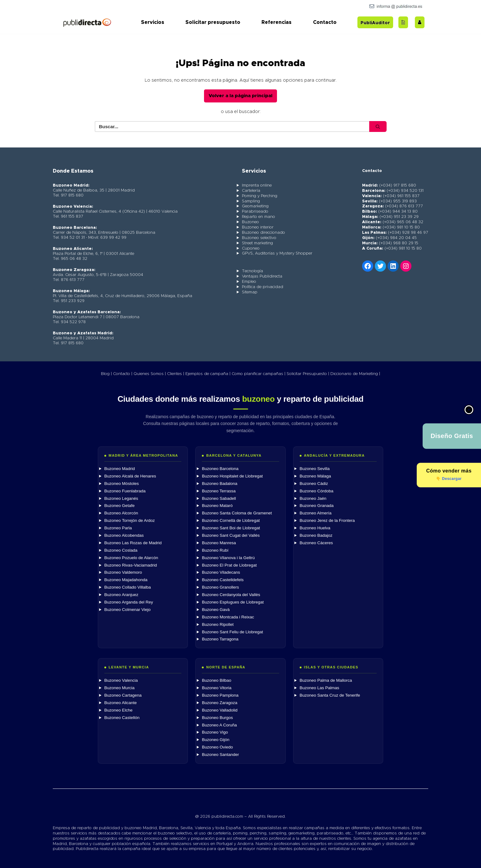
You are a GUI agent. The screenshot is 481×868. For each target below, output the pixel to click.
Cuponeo (251, 248)
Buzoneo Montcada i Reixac (228, 617)
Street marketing (257, 243)
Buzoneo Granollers (220, 587)
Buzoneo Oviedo (217, 747)
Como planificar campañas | (259, 374)
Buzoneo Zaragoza (220, 702)
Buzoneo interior (258, 227)
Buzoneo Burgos (217, 717)
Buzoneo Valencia (121, 680)
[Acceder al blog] (403, 22)
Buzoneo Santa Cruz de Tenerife (330, 695)
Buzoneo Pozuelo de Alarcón (131, 557)
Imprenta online (257, 185)
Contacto (325, 22)
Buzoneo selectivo (259, 238)
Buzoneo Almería (316, 513)
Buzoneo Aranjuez (121, 595)
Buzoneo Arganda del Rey (129, 602)
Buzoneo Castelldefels (223, 580)
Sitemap (250, 292)
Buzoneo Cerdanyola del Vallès (231, 595)
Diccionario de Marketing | (355, 374)
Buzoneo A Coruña (219, 725)
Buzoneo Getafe (120, 506)
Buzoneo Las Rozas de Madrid (133, 542)
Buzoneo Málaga (315, 476)
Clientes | (176, 374)
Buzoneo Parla (118, 528)
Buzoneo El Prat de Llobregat (229, 565)
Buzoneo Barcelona (220, 469)
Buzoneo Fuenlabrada (125, 491)
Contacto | (123, 374)
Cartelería (251, 190)
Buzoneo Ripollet (218, 624)
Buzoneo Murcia (120, 688)
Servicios (153, 22)
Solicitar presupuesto (213, 22)
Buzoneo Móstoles (122, 483)
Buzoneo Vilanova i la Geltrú (228, 557)
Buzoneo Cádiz (314, 483)
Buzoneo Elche (118, 710)
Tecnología (252, 271)
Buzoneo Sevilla (315, 469)
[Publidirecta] (87, 22)
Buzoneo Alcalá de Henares (130, 476)
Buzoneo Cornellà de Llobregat (231, 520)
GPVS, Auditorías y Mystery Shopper (277, 253)
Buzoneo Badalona (220, 483)
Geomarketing (255, 206)
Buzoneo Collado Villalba (128, 587)
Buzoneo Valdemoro (123, 572)
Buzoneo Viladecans (221, 572)
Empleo (249, 282)
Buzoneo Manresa (219, 542)
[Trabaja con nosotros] (420, 22)
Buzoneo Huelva (315, 528)
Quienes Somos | (150, 374)
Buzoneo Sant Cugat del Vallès (231, 535)
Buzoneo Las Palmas (320, 688)
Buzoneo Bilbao (217, 680)
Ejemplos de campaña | (208, 374)
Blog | (106, 374)
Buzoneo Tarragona (220, 639)
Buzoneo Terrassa (219, 491)
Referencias (277, 22)
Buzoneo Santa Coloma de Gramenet (237, 513)
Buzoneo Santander (220, 755)
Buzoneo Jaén (313, 498)
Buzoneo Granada (317, 506)
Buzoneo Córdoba (317, 491)
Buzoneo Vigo (215, 732)
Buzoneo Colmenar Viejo (127, 609)
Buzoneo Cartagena (123, 695)
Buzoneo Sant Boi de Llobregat (231, 528)
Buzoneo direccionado (263, 233)
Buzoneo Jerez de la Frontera (327, 520)
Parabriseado (255, 212)
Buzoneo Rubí (215, 550)
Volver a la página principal (240, 96)
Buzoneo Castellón (122, 717)
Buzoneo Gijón (216, 740)
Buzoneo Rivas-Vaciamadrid (131, 565)
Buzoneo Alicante (120, 702)
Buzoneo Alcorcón (121, 513)
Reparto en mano (259, 217)
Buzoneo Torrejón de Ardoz (130, 520)
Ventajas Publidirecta (262, 276)
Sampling (251, 201)
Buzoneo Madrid (120, 469)
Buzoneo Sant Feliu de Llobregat (232, 632)
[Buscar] (233, 127)
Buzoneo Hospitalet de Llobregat (232, 476)
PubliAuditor (375, 23)
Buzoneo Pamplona (220, 695)
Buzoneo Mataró (217, 506)
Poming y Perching (260, 196)
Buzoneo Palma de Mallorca (326, 680)
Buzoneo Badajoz (316, 535)
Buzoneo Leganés (121, 498)
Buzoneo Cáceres (316, 542)
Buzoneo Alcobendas (124, 535)
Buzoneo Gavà (216, 609)
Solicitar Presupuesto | (308, 374)
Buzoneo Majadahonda (126, 580)
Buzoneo (250, 222)
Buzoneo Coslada (121, 550)
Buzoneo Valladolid (220, 710)
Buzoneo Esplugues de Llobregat (233, 602)
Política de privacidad (263, 287)
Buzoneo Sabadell (219, 498)
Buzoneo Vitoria (217, 688)
